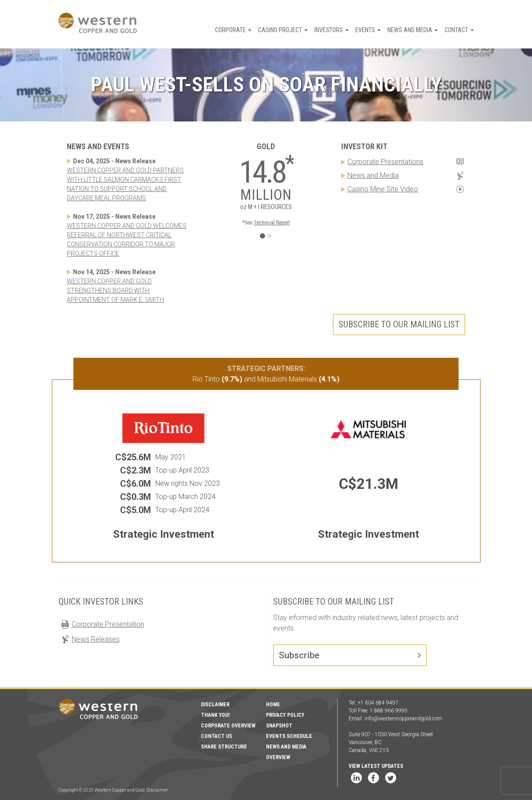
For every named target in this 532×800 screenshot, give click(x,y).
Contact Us (217, 736)
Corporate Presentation (108, 624)
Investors (332, 30)
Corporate (233, 30)
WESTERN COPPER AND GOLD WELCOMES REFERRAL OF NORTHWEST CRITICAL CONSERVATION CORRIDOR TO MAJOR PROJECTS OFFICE (127, 240)
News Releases (96, 639)
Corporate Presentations (385, 162)
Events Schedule (289, 736)
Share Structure (224, 747)
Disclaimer (215, 705)
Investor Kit (364, 146)
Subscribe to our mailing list (399, 324)
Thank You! (215, 715)
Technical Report (272, 223)
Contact (459, 30)
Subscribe (299, 655)
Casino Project (283, 30)
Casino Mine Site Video (383, 189)
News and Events (98, 146)
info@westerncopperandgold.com (403, 719)
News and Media (413, 30)
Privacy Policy (285, 715)
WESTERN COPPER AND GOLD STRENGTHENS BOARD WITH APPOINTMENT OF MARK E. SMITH (115, 290)
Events (368, 30)
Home (273, 705)
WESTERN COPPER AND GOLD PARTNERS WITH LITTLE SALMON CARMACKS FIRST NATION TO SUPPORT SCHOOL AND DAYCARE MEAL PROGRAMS (125, 184)
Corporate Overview (228, 726)
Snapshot (279, 726)
